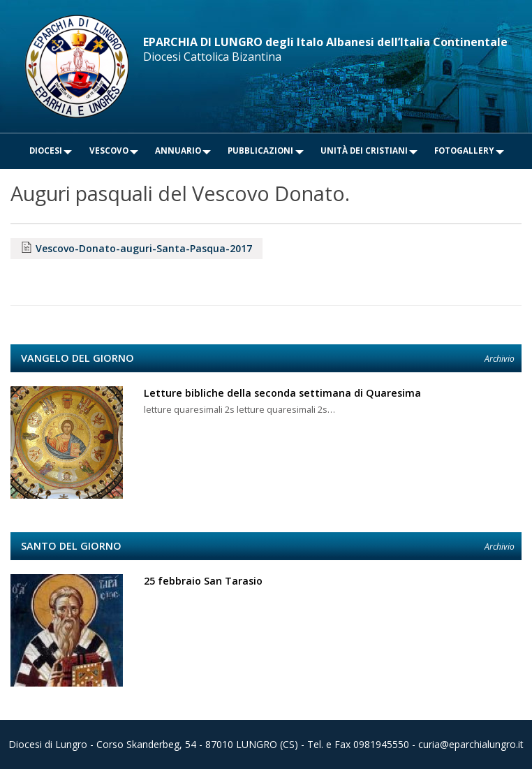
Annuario (178, 151)
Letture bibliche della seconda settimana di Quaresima (282, 393)
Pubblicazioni (260, 151)
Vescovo (109, 151)
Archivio (500, 359)
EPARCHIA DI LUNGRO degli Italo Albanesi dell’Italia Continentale (325, 42)
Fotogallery (464, 151)
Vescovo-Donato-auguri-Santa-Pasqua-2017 (144, 248)
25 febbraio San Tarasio (203, 581)
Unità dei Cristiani (364, 151)
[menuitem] (46, 151)
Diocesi (46, 151)
